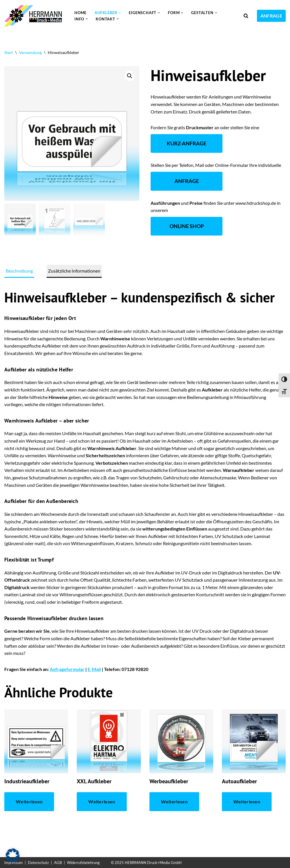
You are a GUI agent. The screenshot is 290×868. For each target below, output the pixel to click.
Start (9, 52)
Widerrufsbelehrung (83, 863)
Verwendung (30, 52)
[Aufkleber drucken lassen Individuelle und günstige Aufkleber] (34, 16)
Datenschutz (38, 863)
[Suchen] (246, 16)
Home (80, 13)
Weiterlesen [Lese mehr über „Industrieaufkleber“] (29, 802)
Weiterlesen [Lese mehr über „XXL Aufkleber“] (102, 802)
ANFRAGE (271, 16)
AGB (58, 863)
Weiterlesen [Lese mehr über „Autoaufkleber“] (247, 802)
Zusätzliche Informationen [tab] (74, 271)
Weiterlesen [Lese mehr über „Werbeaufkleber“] (174, 802)
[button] (120, 13)
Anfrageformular (67, 669)
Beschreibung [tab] (19, 271)
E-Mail (94, 669)
